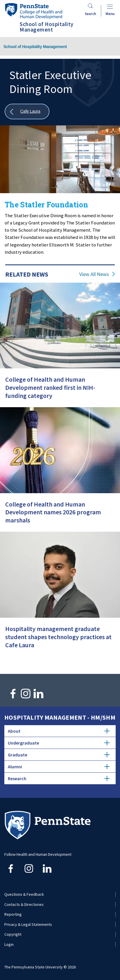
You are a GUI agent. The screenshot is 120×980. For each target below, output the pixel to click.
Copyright (13, 934)
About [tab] (59, 731)
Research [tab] (59, 778)
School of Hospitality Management (35, 47)
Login (9, 944)
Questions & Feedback (24, 894)
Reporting (13, 914)
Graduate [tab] (59, 755)
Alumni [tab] (59, 767)
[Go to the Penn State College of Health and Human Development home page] (34, 11)
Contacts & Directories (24, 904)
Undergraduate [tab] (59, 743)
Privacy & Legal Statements (28, 924)
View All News (94, 274)
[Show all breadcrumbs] (27, 112)
